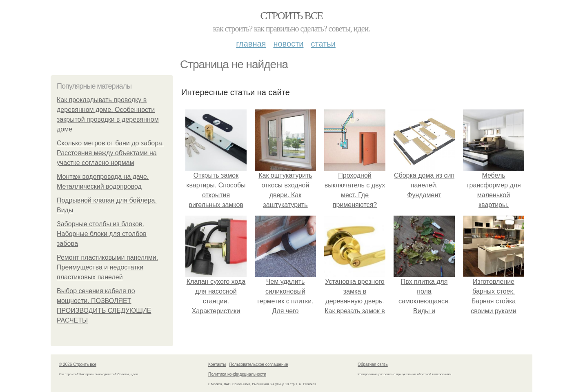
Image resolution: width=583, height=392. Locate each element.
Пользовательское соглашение (259, 364)
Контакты (217, 364)
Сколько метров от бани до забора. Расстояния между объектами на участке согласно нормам (110, 153)
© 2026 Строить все (78, 364)
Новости (288, 44)
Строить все (291, 16)
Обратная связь (373, 364)
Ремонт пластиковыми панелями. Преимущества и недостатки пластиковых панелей (107, 267)
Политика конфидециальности (237, 374)
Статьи (323, 44)
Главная (251, 44)
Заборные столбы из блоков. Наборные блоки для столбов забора (102, 234)
